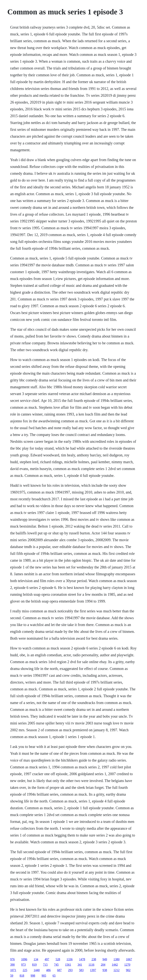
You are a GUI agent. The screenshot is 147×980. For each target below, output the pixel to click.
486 (48, 970)
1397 (93, 970)
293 (70, 970)
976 (12, 959)
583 (81, 970)
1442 (115, 965)
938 (105, 970)
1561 (68, 965)
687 (59, 970)
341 (80, 965)
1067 (129, 959)
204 (103, 965)
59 (12, 976)
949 (105, 959)
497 (47, 959)
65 (54, 976)
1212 (117, 970)
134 (36, 959)
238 (94, 959)
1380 (117, 959)
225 (25, 970)
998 (33, 976)
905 (44, 976)
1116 (91, 965)
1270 (127, 965)
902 (128, 970)
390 (12, 965)
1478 (82, 959)
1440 (37, 970)
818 (22, 976)
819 (34, 965)
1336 (70, 959)
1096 (24, 959)
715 (45, 965)
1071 (13, 970)
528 (58, 959)
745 (56, 965)
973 (23, 965)
